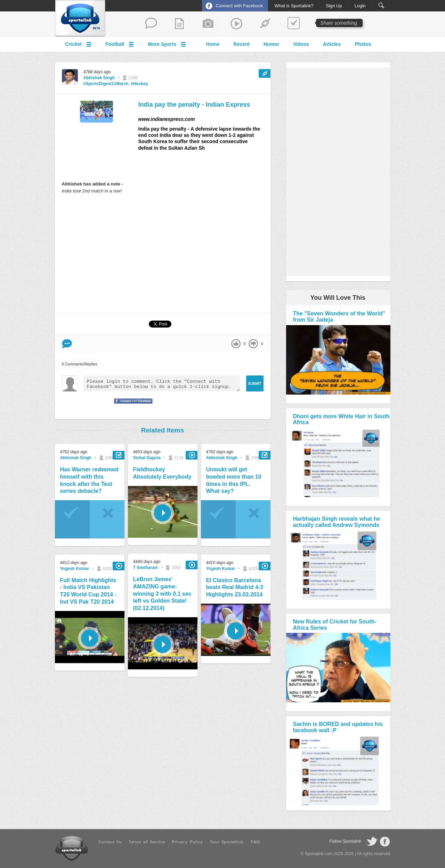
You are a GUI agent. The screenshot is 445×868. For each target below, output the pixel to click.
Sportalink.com (319, 854)
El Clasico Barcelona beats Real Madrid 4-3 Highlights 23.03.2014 (235, 588)
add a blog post (180, 24)
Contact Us (110, 842)
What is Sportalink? (294, 6)
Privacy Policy (187, 842)
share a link (265, 24)
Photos (363, 44)
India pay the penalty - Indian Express (194, 105)
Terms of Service (147, 842)
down (253, 344)
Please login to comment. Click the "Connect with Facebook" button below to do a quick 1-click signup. (162, 383)
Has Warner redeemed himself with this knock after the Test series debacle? (89, 480)
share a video (237, 24)
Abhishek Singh (99, 78)
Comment (67, 344)
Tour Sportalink (227, 842)
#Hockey (139, 84)
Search (381, 5)
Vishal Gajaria (147, 458)
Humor (271, 44)
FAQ (255, 842)
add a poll (294, 24)
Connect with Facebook (240, 6)
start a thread (151, 24)
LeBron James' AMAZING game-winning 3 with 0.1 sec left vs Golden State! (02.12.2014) (162, 594)
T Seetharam (146, 568)
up (236, 344)
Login (360, 6)
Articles (332, 44)
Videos (301, 44)
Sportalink (80, 18)
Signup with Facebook (131, 405)
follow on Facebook (385, 842)
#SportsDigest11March (106, 84)
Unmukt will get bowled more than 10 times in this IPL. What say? (234, 480)
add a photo (208, 24)
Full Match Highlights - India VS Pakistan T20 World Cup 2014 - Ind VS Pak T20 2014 (88, 591)
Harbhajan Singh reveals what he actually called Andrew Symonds (337, 522)
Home (213, 44)
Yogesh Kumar (75, 569)
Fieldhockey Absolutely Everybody (162, 473)
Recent (241, 44)
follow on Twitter (372, 842)
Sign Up (334, 6)
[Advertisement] (163, 253)
